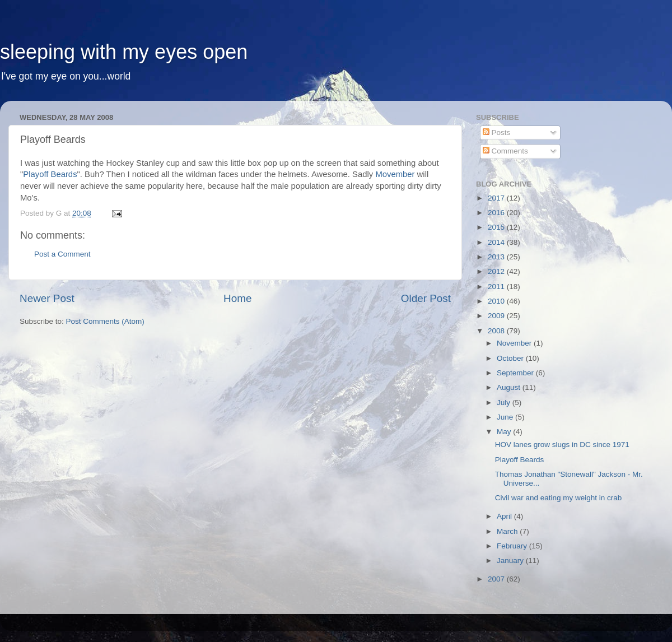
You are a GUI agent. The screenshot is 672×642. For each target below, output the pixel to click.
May (505, 432)
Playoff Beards (50, 174)
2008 (497, 331)
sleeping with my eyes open (124, 52)
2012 (497, 271)
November (515, 343)
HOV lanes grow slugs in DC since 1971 (562, 445)
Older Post (426, 298)
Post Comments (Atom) (105, 321)
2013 (497, 257)
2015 (497, 227)
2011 (497, 287)
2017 (497, 198)
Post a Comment (62, 254)
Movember (395, 174)
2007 (497, 579)
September (516, 373)
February (513, 546)
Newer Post (47, 298)
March (508, 531)
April (505, 516)
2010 (497, 301)
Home (237, 298)
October (511, 358)
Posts (497, 132)
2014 (497, 242)
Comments (505, 151)
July (505, 403)
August (510, 387)
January (511, 560)
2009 (497, 316)
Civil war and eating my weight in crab (559, 498)
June (506, 417)
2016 (497, 213)
